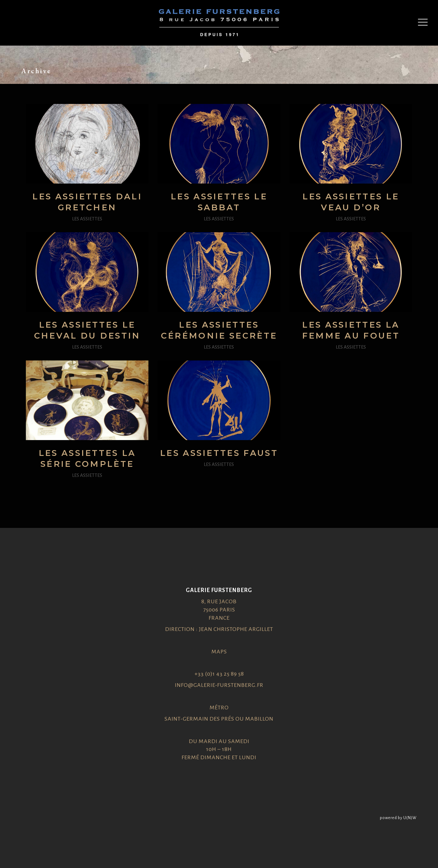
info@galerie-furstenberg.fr (219, 685)
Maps (219, 652)
